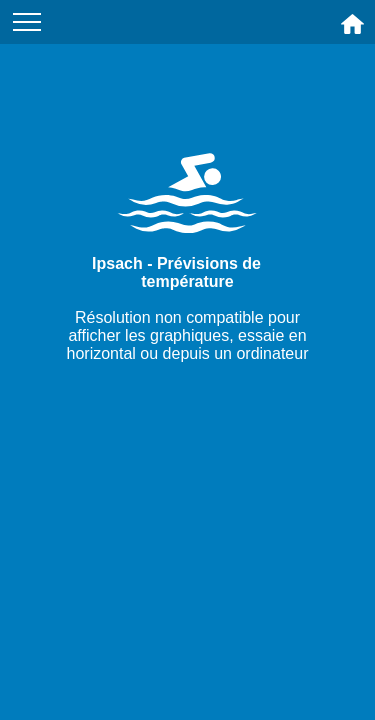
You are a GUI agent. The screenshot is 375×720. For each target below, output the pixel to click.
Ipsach (117, 263)
